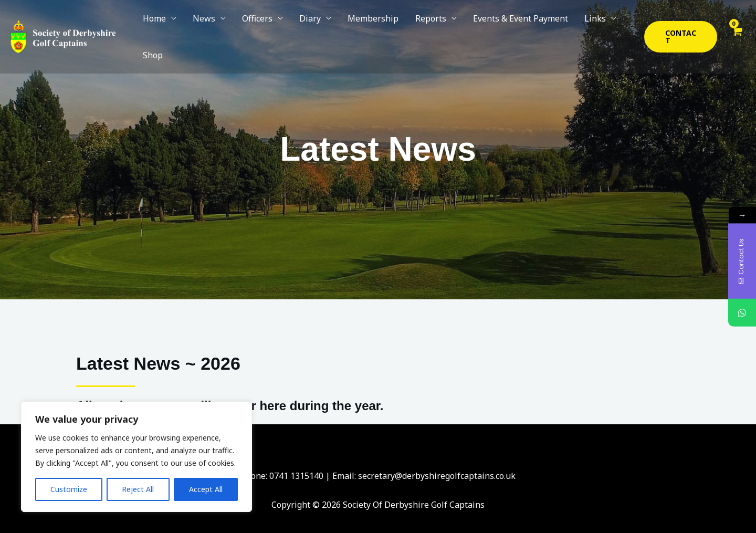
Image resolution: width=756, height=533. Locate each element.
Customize (69, 489)
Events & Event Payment (492, 25)
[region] (136, 457)
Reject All (138, 489)
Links (562, 25)
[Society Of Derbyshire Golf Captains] (63, 24)
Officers (247, 25)
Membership (354, 25)
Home (153, 25)
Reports (407, 25)
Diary (295, 25)
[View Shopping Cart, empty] (736, 24)
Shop (605, 25)
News (198, 25)
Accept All (206, 489)
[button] (677, 25)
